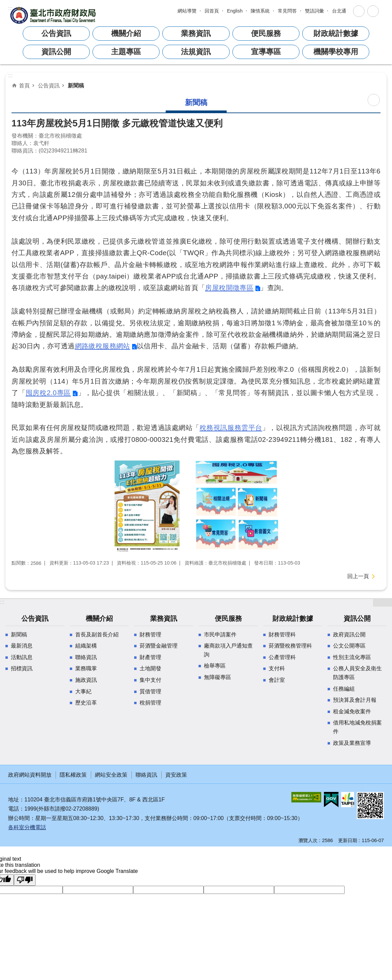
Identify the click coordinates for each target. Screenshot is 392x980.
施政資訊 (86, 680)
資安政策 (176, 775)
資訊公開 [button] (56, 52)
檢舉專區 (215, 666)
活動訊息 (22, 657)
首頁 (24, 85)
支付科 (277, 668)
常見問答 (287, 11)
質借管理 (150, 691)
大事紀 (83, 691)
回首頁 (212, 11)
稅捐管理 (150, 703)
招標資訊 (22, 668)
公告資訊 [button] (56, 33)
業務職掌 (86, 668)
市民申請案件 (220, 635)
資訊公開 (357, 618)
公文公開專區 (349, 646)
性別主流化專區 (352, 657)
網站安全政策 (111, 775)
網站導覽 (187, 11)
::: (10, 8)
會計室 (277, 680)
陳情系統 (260, 11)
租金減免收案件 (352, 711)
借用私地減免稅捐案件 (357, 727)
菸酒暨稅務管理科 (290, 646)
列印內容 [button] (374, 100)
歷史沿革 (86, 703)
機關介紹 (99, 618)
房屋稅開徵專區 (229, 288)
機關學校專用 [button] (336, 52)
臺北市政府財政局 (54, 15)
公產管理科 (282, 657)
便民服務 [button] (266, 33)
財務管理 (150, 635)
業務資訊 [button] (196, 33)
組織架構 (86, 646)
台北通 (339, 11)
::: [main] (10, 75)
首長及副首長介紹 (97, 635)
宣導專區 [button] (266, 52)
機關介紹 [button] (126, 33)
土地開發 (150, 668)
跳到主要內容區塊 (4, 9)
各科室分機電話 (27, 827)
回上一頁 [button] (358, 576)
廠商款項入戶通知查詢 (228, 650)
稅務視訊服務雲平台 (231, 428)
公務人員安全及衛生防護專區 (357, 673)
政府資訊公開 (349, 635)
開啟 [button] (383, 603)
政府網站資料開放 (30, 775)
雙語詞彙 (314, 11)
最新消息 (22, 646)
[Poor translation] (25, 880)
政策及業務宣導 (352, 743)
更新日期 (348, 840)
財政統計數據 (293, 618)
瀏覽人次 (308, 840)
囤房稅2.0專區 (48, 393)
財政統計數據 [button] (336, 33)
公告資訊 (49, 85)
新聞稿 (76, 85)
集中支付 (150, 680)
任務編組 (344, 689)
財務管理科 (282, 635)
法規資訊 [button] (196, 52)
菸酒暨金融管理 (159, 646)
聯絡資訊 (86, 657)
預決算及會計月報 (355, 700)
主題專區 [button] (126, 52)
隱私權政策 (73, 775)
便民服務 (228, 618)
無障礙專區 (218, 677)
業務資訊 (164, 618)
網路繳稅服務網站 (102, 346)
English (235, 11)
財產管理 (150, 657)
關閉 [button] (359, 11)
